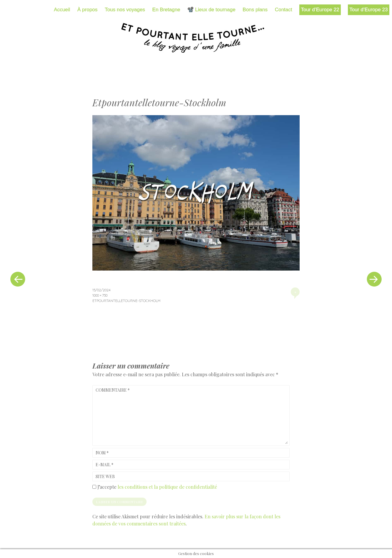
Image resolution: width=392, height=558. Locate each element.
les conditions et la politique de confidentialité (167, 487)
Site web (105, 476)
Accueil (62, 10)
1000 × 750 (100, 295)
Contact (283, 10)
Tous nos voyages (125, 10)
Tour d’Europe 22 (320, 10)
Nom (102, 453)
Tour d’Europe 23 (368, 10)
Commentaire (113, 390)
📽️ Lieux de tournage (211, 10)
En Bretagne (166, 10)
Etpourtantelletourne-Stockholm (126, 301)
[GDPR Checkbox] (94, 487)
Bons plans (255, 10)
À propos (87, 10)
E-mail (105, 465)
